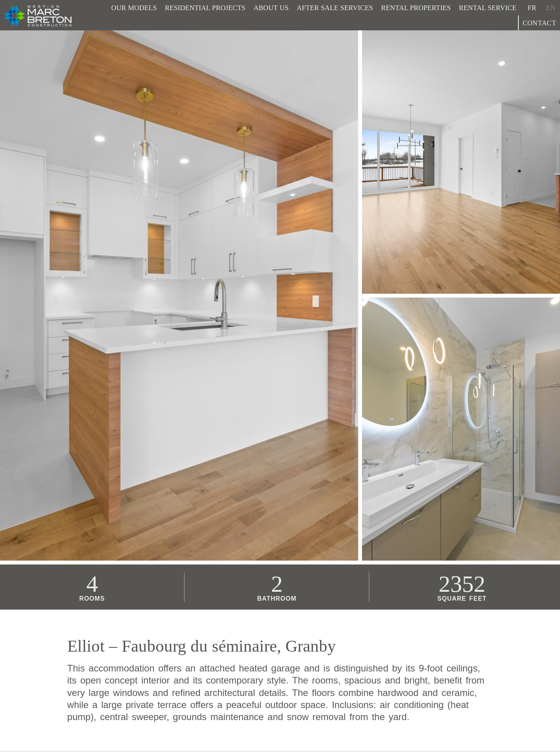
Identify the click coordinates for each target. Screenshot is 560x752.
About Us (271, 8)
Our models (134, 8)
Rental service (488, 8)
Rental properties (416, 8)
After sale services (335, 8)
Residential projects (205, 8)
